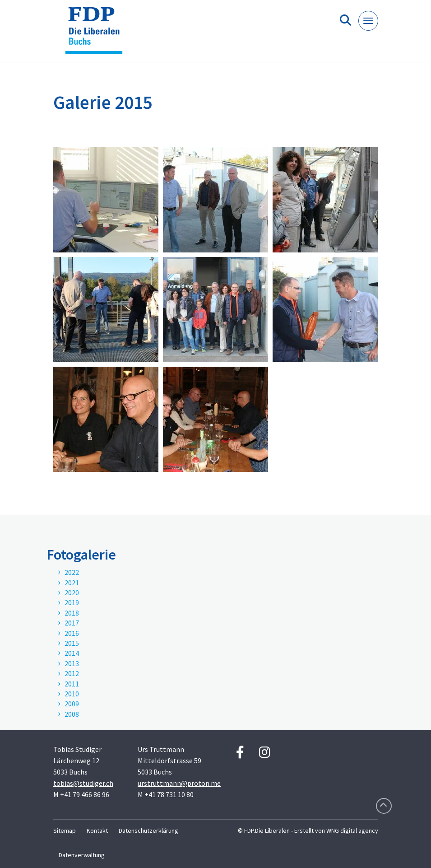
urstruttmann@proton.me (179, 783)
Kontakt (97, 831)
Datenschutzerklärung (148, 831)
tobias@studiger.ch (83, 783)
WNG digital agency (352, 831)
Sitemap (65, 831)
